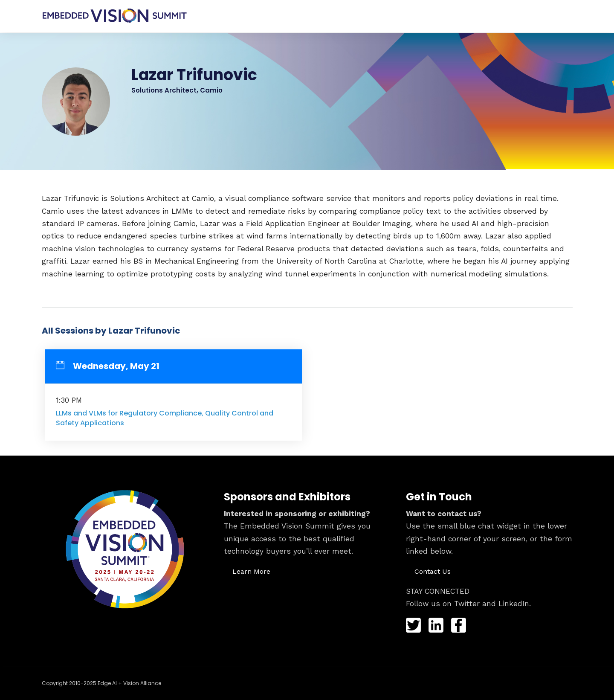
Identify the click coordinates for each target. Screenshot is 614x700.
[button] (251, 570)
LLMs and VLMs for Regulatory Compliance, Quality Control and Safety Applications (165, 417)
